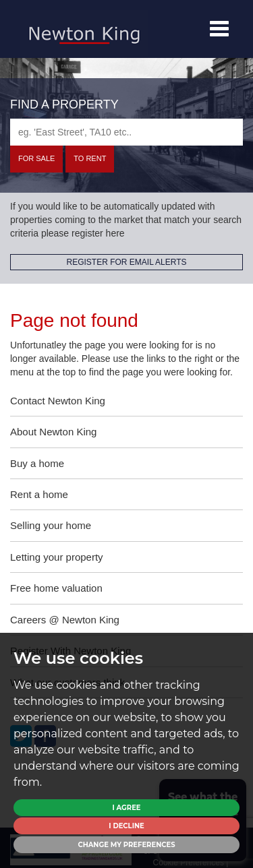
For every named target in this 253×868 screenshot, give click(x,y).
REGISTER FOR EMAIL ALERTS (126, 262)
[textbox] (126, 132)
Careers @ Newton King (65, 620)
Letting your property (57, 557)
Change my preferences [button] (126, 845)
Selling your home (51, 525)
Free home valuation (56, 588)
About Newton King (53, 432)
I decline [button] (126, 826)
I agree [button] (126, 808)
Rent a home (39, 494)
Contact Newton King (58, 401)
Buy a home (37, 463)
